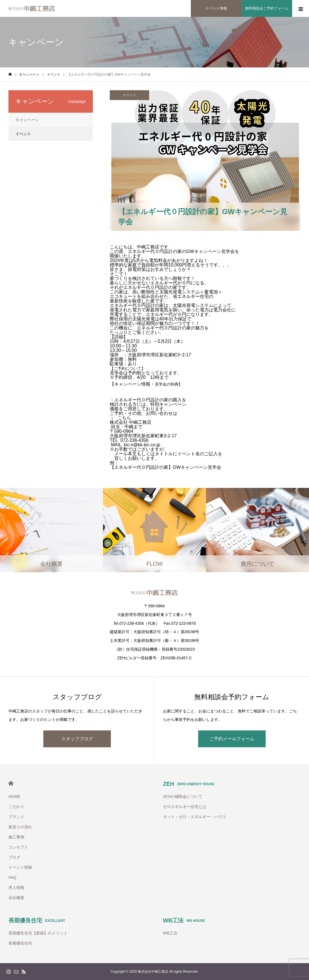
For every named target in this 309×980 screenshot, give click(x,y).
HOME (11, 783)
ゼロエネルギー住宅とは (185, 807)
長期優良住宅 (37, 920)
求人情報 (16, 888)
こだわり (16, 807)
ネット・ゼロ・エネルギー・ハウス (194, 817)
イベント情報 (20, 867)
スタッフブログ (77, 739)
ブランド (16, 817)
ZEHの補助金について (183, 796)
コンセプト (18, 847)
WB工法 (184, 920)
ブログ (14, 857)
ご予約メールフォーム (232, 739)
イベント (129, 95)
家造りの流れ (20, 827)
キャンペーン (27, 120)
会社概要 (16, 898)
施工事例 (16, 837)
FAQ (12, 877)
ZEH (189, 784)
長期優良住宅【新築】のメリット (38, 933)
